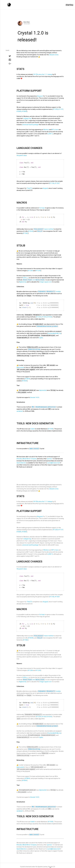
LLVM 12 (50, 134)
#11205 (55, 109)
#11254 (39, 315)
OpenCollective (21, 460)
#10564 (25, 378)
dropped (45, 187)
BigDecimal (23, 280)
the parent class (22, 155)
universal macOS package (30, 125)
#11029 (44, 315)
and (34, 278)
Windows (46, 130)
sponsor (49, 456)
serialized (20, 409)
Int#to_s (26, 276)
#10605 (19, 111)
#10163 (50, 315)
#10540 (31, 229)
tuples (41, 335)
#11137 (61, 109)
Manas (46, 864)
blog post (40, 96)
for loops (42, 207)
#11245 (38, 269)
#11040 (51, 426)
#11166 (52, 182)
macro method (43, 227)
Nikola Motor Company (30, 456)
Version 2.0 (52, 862)
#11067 (57, 182)
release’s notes (54, 55)
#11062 (26, 232)
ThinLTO (29, 187)
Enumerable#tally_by (54, 331)
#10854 (27, 376)
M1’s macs (55, 130)
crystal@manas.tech (54, 460)
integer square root (45, 280)
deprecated (20, 365)
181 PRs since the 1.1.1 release (43, 74)
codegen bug (27, 118)
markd (32, 426)
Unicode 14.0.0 (35, 395)
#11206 (30, 269)
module (49, 290)
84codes (19, 456)
